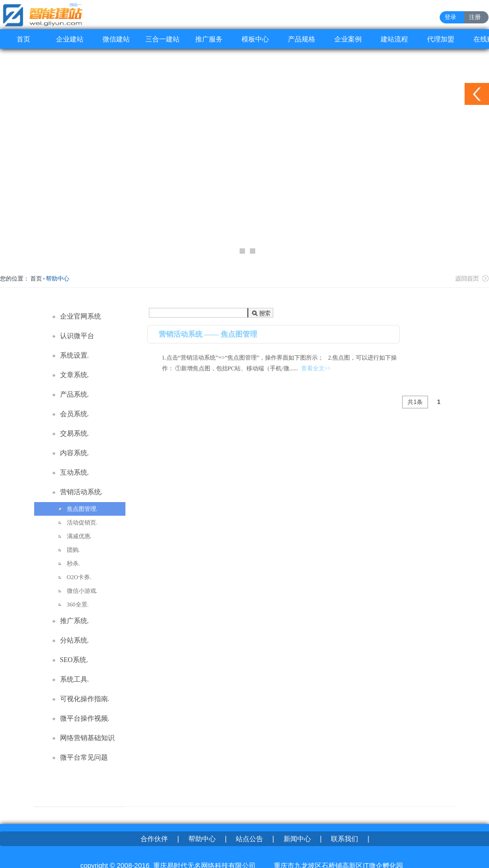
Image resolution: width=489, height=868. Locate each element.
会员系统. (75, 414)
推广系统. (75, 621)
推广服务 (209, 39)
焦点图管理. (82, 509)
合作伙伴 (154, 839)
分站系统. (75, 640)
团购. (73, 550)
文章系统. (75, 375)
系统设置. (75, 355)
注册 (475, 17)
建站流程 (394, 39)
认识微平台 (77, 336)
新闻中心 (297, 839)
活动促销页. (82, 523)
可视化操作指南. (85, 699)
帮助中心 (58, 279)
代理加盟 (441, 39)
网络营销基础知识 (87, 738)
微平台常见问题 (84, 757)
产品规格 (302, 39)
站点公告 (249, 839)
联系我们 (345, 839)
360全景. (78, 605)
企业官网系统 (81, 316)
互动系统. (75, 473)
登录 (450, 17)
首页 (23, 39)
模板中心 (255, 39)
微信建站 (116, 39)
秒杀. (73, 564)
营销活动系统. (81, 492)
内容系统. (75, 453)
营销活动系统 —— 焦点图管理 (208, 334)
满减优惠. (79, 536)
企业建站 (70, 39)
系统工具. (75, 679)
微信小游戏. (82, 591)
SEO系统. (74, 660)
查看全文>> (316, 368)
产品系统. (75, 394)
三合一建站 (163, 39)
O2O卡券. (79, 577)
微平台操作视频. (85, 718)
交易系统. (75, 434)
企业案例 (348, 39)
